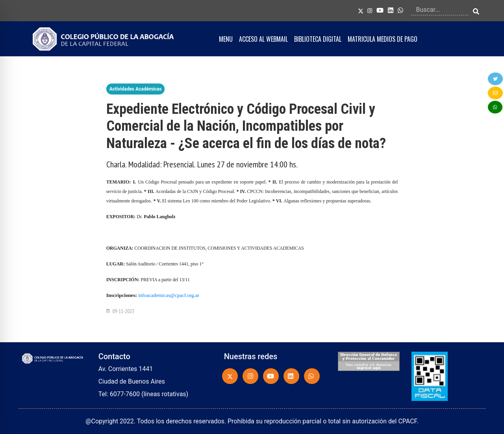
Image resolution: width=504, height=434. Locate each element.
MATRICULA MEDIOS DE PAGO (383, 39)
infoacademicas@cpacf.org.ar (169, 295)
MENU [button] (226, 39)
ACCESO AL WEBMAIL (263, 39)
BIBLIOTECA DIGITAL (318, 39)
